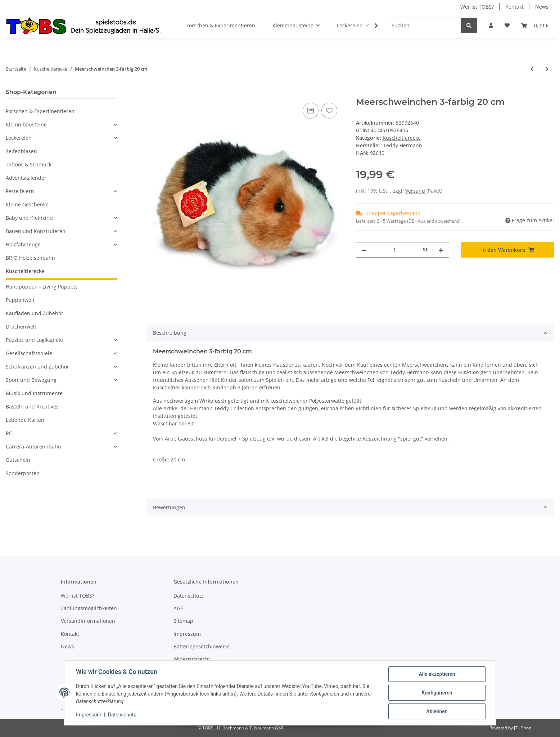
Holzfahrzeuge (23, 244)
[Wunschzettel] (507, 25)
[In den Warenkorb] (152, 93)
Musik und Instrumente (34, 393)
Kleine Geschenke (27, 204)
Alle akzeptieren (437, 674)
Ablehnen (437, 711)
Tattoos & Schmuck (29, 164)
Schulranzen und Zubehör (37, 367)
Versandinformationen (88, 621)
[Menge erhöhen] (441, 250)
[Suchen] (423, 25)
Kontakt (514, 7)
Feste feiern (20, 191)
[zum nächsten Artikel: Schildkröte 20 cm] (547, 69)
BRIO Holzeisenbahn (30, 258)
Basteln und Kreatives (32, 407)
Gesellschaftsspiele (29, 353)
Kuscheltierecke (402, 138)
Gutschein (18, 460)
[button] (491, 25)
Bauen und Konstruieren (36, 231)
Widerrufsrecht (192, 659)
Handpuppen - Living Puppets (42, 287)
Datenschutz (189, 596)
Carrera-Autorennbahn (33, 446)
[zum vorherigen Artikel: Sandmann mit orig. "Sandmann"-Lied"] (532, 69)
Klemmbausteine (26, 124)
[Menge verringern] (364, 250)
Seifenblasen (21, 151)
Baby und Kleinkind (29, 218)
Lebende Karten (25, 420)
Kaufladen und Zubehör (35, 313)
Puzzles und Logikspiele (34, 340)
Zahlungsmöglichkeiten (89, 608)
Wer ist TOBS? (477, 7)
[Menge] (395, 250)
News (542, 7)
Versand (416, 191)
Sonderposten (23, 473)
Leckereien (19, 138)
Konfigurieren (437, 693)
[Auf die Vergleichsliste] (311, 111)
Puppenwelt (20, 300)
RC (9, 433)
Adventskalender (26, 178)
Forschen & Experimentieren (40, 111)
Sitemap (183, 621)
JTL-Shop (523, 728)
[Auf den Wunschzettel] (329, 111)
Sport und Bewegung (31, 380)
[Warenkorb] (535, 25)
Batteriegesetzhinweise (202, 646)
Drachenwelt (21, 327)
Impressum (187, 634)
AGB (179, 608)
